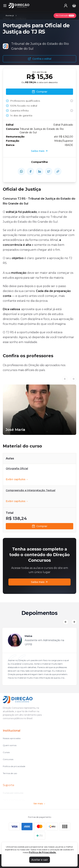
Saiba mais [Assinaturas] (39, 582)
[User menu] (66, 6)
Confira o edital (40, 59)
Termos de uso (10, 773)
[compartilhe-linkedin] (40, 171)
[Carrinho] (74, 6)
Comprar (40, 526)
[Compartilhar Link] (58, 171)
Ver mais (39, 804)
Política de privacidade (14, 766)
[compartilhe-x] (49, 171)
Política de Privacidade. (43, 852)
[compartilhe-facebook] (30, 171)
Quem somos (10, 745)
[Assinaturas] (11, 16)
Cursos (6, 752)
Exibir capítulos (17, 479)
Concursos (8, 759)
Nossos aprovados (12, 738)
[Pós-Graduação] (65, 16)
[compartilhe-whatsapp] (21, 171)
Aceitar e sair (40, 860)
